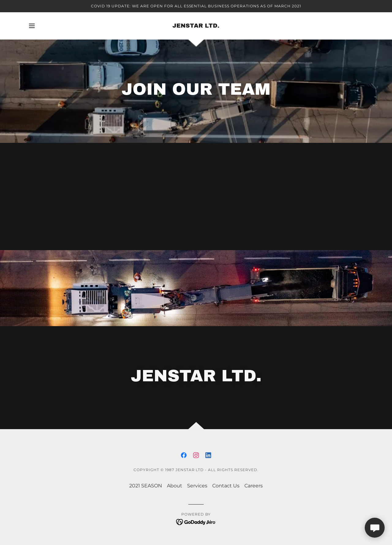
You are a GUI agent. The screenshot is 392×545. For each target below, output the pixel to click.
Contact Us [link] (226, 486)
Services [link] (197, 486)
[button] (32, 26)
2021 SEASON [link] (146, 486)
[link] (196, 26)
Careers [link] (254, 486)
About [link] (175, 486)
